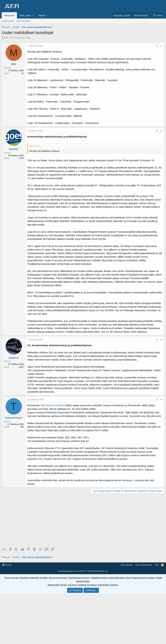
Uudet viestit (8, 21)
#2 (161, 131)
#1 (161, 46)
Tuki (157, 565)
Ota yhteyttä (127, 565)
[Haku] (158, 15)
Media (42, 15)
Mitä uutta (25, 15)
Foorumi (9, 15)
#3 (161, 340)
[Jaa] (157, 46)
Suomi (7, 565)
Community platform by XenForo (83, 571)
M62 (6, 38)
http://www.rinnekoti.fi (53, 405)
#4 (161, 400)
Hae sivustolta (24, 21)
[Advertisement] (84, 521)
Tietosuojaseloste (144, 565)
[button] (33, 15)
